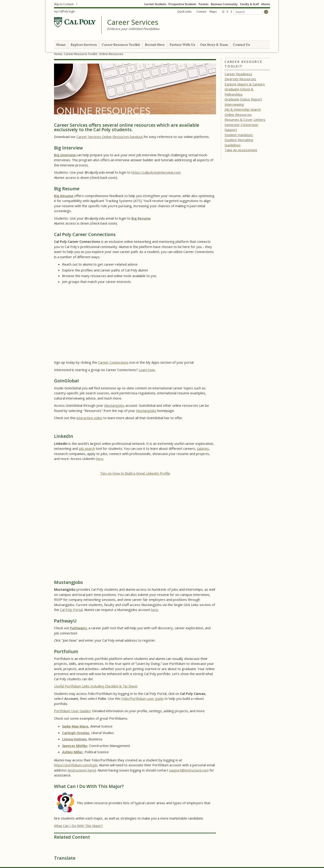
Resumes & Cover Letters (245, 119)
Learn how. (147, 370)
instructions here (82, 770)
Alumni (266, 4)
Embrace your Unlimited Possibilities (133, 29)
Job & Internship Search (243, 109)
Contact (201, 12)
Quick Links (184, 12)
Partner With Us (182, 45)
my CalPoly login (64, 11)
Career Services (133, 22)
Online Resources (238, 115)
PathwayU (78, 628)
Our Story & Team (214, 45)
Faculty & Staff (250, 4)
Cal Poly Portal (71, 610)
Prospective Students (182, 4)
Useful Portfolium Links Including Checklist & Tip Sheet (96, 686)
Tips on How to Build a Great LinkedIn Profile (135, 473)
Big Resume (64, 196)
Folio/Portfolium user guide (143, 698)
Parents (204, 4)
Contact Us (241, 45)
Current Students (155, 4)
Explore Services (84, 45)
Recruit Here (155, 45)
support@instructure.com (189, 770)
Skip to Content (64, 4)
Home (61, 45)
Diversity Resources (240, 79)
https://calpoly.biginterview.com (156, 172)
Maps (213, 12)
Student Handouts (239, 135)
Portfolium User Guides (72, 711)
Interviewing (234, 104)
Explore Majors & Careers (245, 84)
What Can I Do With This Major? (78, 826)
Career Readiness (238, 74)
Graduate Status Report (243, 99)
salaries (203, 448)
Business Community (224, 4)
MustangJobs (114, 405)
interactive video (89, 418)
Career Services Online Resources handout (110, 137)
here (100, 459)
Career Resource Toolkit (121, 45)
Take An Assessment (241, 150)
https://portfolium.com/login (76, 765)
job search (87, 448)
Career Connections (113, 362)
